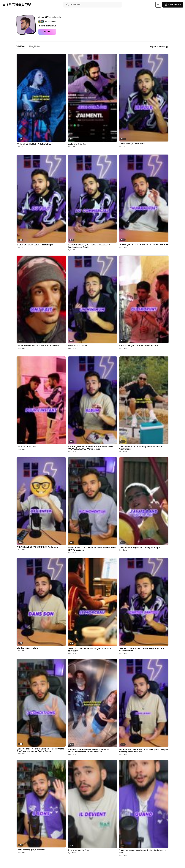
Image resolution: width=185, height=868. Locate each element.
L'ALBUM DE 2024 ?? (26, 447)
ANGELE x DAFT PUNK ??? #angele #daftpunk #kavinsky (90, 650)
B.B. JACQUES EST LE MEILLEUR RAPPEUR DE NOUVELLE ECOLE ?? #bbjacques (90, 448)
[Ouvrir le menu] (4, 5)
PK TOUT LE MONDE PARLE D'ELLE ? (34, 144)
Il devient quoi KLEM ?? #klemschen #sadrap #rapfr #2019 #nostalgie (92, 549)
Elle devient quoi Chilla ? (28, 648)
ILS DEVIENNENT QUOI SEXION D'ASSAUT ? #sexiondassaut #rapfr (89, 246)
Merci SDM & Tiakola (78, 346)
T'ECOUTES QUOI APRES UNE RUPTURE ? (139, 346)
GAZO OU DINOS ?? (77, 144)
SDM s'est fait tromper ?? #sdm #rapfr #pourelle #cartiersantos (142, 650)
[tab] (21, 47)
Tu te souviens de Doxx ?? (80, 850)
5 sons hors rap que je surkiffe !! (31, 850)
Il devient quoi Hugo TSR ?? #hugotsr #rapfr (139, 548)
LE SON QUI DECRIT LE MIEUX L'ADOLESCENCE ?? (143, 245)
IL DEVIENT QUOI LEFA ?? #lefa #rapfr (35, 245)
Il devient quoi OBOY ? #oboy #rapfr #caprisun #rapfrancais (141, 448)
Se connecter (173, 5)
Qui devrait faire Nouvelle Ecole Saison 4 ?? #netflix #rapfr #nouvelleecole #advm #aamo (41, 750)
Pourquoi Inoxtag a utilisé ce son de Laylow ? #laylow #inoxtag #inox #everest (144, 751)
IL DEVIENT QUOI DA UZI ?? (132, 144)
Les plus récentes (158, 47)
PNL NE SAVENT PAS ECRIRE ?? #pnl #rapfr (37, 547)
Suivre (47, 32)
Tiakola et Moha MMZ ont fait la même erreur (38, 346)
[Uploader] (158, 5)
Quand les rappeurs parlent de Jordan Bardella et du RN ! (143, 852)
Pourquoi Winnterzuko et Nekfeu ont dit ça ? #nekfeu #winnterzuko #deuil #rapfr (88, 751)
